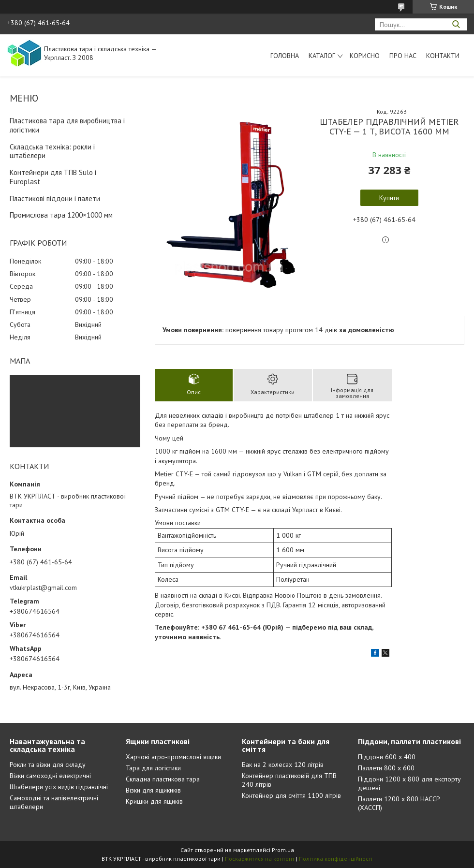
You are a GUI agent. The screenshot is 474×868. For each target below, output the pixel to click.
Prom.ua (283, 850)
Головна (285, 56)
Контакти (443, 56)
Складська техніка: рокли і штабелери (52, 151)
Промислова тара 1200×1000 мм (61, 215)
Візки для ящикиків (153, 790)
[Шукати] (456, 24)
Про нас (403, 56)
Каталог (322, 56)
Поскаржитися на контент (260, 859)
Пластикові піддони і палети (55, 199)
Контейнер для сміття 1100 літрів (291, 795)
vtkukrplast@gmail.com (43, 588)
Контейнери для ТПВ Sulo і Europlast (53, 177)
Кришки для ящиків (154, 801)
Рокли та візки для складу (48, 765)
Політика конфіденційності (336, 859)
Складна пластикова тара (163, 779)
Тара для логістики (153, 768)
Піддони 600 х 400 (387, 757)
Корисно (365, 56)
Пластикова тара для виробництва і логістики (67, 125)
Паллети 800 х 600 (386, 768)
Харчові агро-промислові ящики (173, 757)
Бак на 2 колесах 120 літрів (283, 765)
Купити (389, 198)
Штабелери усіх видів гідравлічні (59, 787)
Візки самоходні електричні (50, 776)
